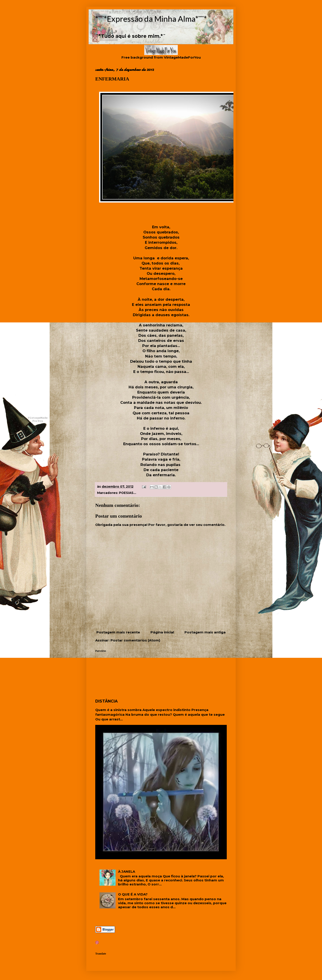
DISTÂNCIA (106, 701)
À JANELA (127, 871)
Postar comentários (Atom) (135, 640)
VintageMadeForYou (182, 57)
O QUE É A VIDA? (133, 894)
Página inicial (162, 632)
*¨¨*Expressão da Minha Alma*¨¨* (151, 19)
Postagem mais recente (118, 632)
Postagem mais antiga (205, 632)
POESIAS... (128, 493)
